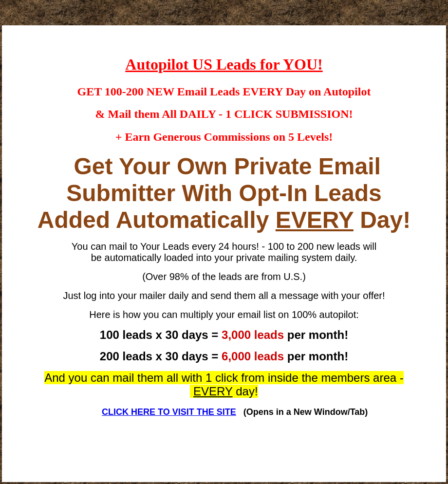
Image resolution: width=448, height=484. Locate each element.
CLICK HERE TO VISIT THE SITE (169, 412)
